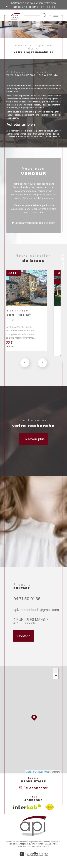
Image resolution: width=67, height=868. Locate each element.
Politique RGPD (34, 846)
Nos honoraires (16, 844)
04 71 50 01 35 (27, 607)
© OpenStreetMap (41, 772)
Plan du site (29, 844)
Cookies (45, 846)
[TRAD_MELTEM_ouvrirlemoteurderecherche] (45, 15)
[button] (42, 371)
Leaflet (28, 772)
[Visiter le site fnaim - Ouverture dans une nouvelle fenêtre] (50, 807)
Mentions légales (44, 844)
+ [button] (56, 671)
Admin (55, 844)
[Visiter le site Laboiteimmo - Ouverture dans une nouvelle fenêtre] (33, 858)
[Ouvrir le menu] (56, 15)
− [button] (56, 676)
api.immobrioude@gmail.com (36, 618)
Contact (63, 262)
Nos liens (22, 846)
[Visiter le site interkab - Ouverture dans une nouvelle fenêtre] (27, 807)
